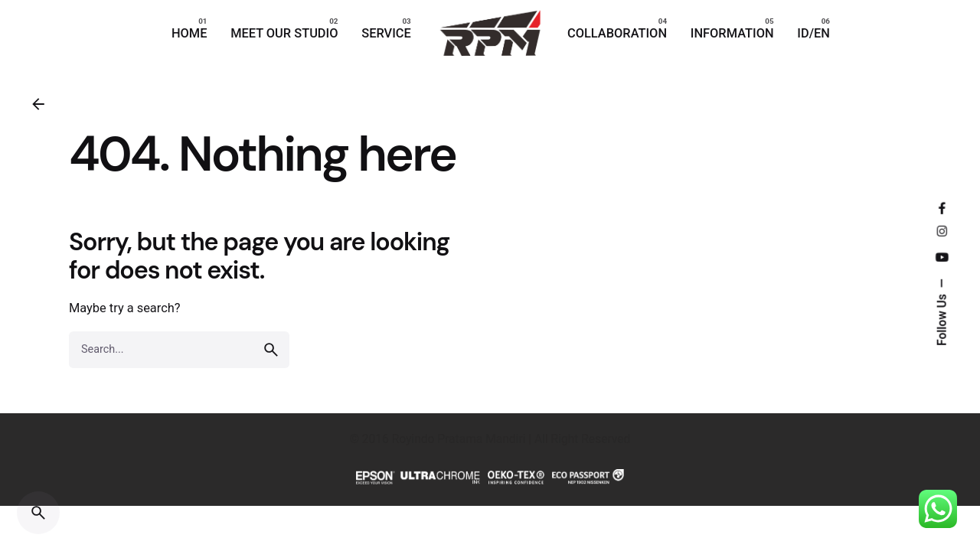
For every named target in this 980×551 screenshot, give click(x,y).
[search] (271, 350)
